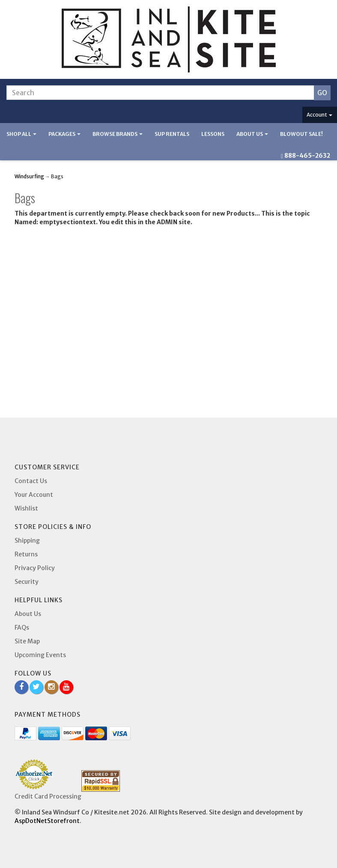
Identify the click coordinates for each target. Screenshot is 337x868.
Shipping (27, 541)
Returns (26, 554)
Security (27, 582)
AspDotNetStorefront (47, 821)
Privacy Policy (35, 568)
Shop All (21, 134)
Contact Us (31, 481)
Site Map (27, 641)
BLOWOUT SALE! (301, 134)
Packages (64, 134)
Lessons (213, 134)
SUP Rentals (172, 134)
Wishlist (26, 508)
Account (319, 115)
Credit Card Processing (48, 796)
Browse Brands (118, 134)
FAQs (22, 628)
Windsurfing (29, 176)
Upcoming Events (40, 655)
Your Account (34, 495)
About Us (252, 134)
